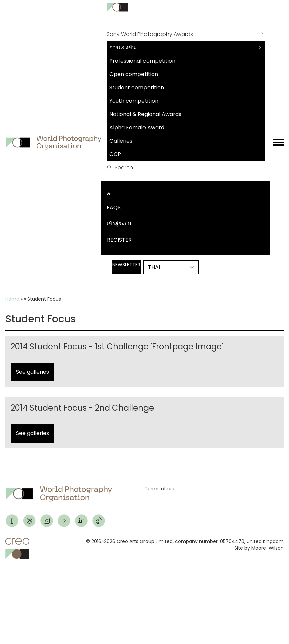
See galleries (33, 372)
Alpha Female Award (137, 127)
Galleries (121, 141)
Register (119, 240)
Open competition (134, 74)
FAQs (114, 207)
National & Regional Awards (145, 114)
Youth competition (134, 101)
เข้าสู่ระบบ (119, 223)
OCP (115, 154)
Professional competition (142, 61)
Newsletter (126, 265)
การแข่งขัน (123, 47)
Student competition (137, 87)
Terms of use (160, 489)
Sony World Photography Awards (150, 34)
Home (12, 299)
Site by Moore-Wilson (259, 548)
